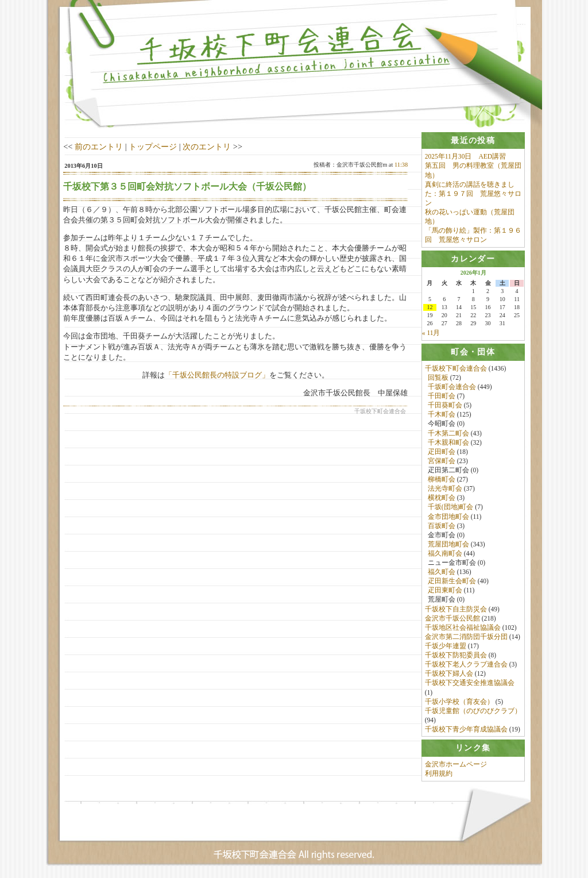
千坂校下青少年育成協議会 (466, 730)
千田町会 (442, 396)
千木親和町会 (448, 442)
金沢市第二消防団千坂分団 (466, 637)
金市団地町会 (448, 517)
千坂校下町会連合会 (456, 368)
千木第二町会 (448, 433)
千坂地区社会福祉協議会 (463, 627)
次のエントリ (207, 147)
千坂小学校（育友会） (459, 702)
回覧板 (438, 378)
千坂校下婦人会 (449, 674)
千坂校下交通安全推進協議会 (470, 683)
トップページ (153, 147)
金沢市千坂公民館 (452, 618)
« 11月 (431, 333)
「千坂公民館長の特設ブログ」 (217, 375)
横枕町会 (442, 498)
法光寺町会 (445, 489)
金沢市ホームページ (456, 765)
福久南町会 (445, 553)
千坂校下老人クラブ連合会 (466, 665)
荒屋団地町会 (448, 544)
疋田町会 (442, 452)
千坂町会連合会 (452, 387)
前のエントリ (99, 147)
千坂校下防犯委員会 (456, 656)
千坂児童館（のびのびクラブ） (473, 711)
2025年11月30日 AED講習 (465, 156)
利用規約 (439, 774)
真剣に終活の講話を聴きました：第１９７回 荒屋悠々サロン (473, 194)
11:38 (401, 165)
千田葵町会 (445, 406)
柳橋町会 (442, 480)
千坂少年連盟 (446, 646)
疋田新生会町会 (452, 582)
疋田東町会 (445, 591)
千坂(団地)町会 (451, 507)
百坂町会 (442, 526)
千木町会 (442, 415)
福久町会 (442, 572)
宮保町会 (442, 461)
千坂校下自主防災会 (456, 609)
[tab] (473, 140)
